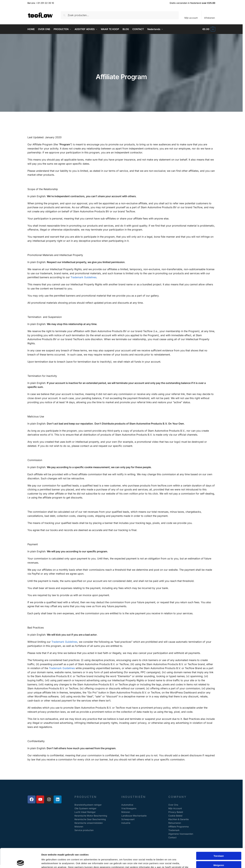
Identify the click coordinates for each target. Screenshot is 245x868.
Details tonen (170, 862)
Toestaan (219, 836)
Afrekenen (210, 18)
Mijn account (191, 18)
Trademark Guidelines (83, 277)
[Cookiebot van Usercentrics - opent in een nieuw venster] (20, 862)
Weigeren (219, 846)
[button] (209, 29)
